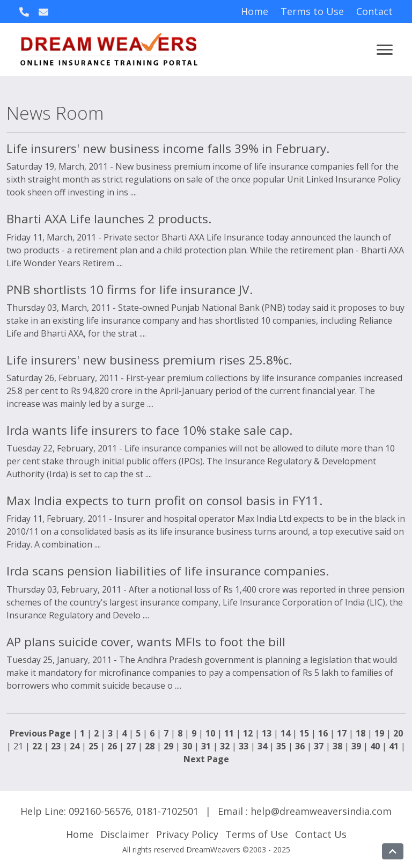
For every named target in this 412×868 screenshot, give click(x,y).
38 (337, 746)
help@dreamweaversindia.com (321, 811)
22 (37, 746)
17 (342, 733)
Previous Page (40, 733)
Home (255, 11)
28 (150, 746)
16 (323, 733)
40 (375, 746)
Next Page (206, 759)
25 (93, 746)
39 (356, 746)
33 (244, 746)
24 (75, 746)
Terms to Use (312, 11)
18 (360, 733)
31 (206, 746)
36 (300, 746)
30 (187, 746)
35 (281, 746)
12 (248, 733)
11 (229, 733)
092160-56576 (100, 811)
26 (112, 746)
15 (304, 733)
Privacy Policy (187, 834)
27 (131, 746)
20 (398, 733)
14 (285, 733)
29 (168, 746)
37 (319, 746)
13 (267, 733)
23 (56, 746)
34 (262, 746)
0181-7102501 (167, 811)
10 (210, 733)
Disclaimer (125, 834)
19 (379, 733)
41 (394, 746)
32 (225, 746)
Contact (374, 11)
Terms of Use (257, 834)
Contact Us (321, 834)
